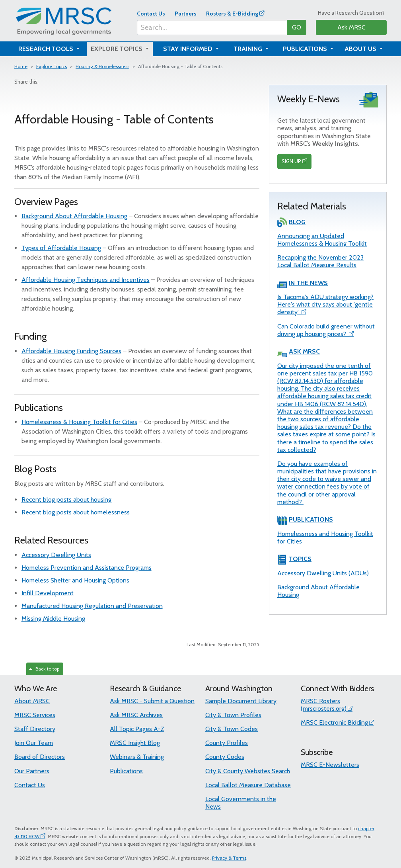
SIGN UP (291, 161)
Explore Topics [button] (117, 49)
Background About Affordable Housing (74, 216)
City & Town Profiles (233, 715)
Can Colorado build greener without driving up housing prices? (326, 330)
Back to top (44, 669)
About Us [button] (361, 49)
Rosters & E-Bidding (232, 14)
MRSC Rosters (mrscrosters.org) (324, 705)
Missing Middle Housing (53, 619)
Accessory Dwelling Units (56, 555)
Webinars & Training (137, 757)
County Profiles (227, 743)
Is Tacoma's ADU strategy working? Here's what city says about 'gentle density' (325, 304)
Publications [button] (306, 49)
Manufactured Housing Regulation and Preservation (92, 606)
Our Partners (32, 771)
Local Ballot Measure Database (248, 785)
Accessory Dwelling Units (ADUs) (323, 573)
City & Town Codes (232, 729)
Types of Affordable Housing (61, 248)
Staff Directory (35, 729)
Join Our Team (34, 743)
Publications (126, 771)
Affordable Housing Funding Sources (71, 351)
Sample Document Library (241, 701)
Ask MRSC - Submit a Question (152, 701)
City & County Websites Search (248, 771)
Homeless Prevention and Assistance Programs (87, 568)
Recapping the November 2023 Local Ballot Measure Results (320, 261)
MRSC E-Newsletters (330, 765)
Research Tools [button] (47, 49)
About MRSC (32, 701)
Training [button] (249, 49)
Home (21, 66)
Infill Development (48, 593)
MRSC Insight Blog (135, 743)
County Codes (225, 757)
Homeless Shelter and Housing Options (75, 580)
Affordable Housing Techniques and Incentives (86, 280)
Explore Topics (52, 66)
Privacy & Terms (229, 858)
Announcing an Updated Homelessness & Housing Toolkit (322, 240)
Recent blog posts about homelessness (76, 512)
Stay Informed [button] (189, 49)
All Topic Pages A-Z (137, 729)
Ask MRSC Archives (136, 715)
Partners (186, 14)
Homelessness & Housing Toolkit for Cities (79, 422)
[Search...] (212, 27)
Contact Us (151, 14)
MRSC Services (35, 715)
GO (297, 27)
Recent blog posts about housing (66, 499)
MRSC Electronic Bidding (334, 722)
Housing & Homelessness (102, 66)
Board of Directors (40, 757)
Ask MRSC (351, 27)
